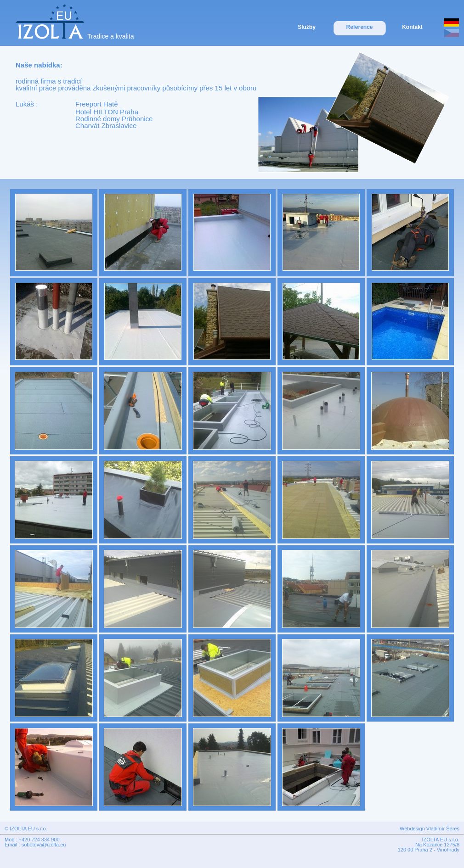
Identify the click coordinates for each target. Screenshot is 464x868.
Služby (307, 27)
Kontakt (412, 27)
